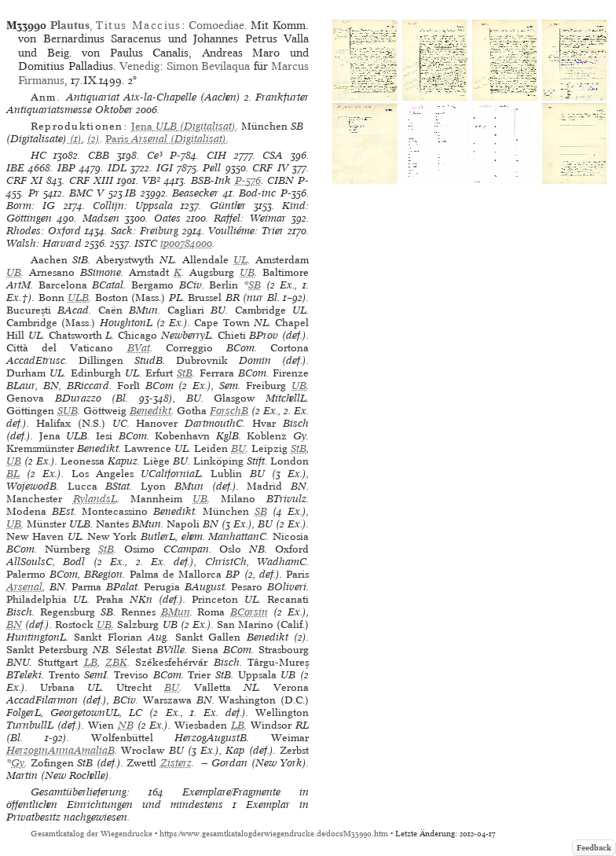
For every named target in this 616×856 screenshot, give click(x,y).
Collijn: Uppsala (133, 206)
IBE (15, 168)
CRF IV (270, 168)
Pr (34, 193)
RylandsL (95, 499)
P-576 (248, 180)
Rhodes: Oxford (44, 231)
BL (13, 474)
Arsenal (24, 587)
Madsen (101, 218)
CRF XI (24, 180)
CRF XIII (91, 180)
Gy (18, 763)
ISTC (146, 243)
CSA (273, 155)
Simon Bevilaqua (208, 66)
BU (238, 448)
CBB (99, 155)
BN (14, 625)
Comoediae (216, 25)
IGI (165, 168)
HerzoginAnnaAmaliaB (60, 750)
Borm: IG (31, 206)
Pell (212, 168)
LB (91, 662)
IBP (66, 168)
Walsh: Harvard (44, 243)
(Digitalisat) (183, 126)
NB (126, 725)
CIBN (280, 180)
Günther (228, 206)
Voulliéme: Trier (246, 231)
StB (185, 373)
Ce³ (155, 155)
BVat (139, 348)
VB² (151, 180)
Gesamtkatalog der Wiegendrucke (92, 834)
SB (255, 285)
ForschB (229, 411)
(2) (93, 139)
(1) (74, 139)
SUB (68, 411)
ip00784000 (186, 243)
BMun (176, 612)
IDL (117, 168)
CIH (216, 155)
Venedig (139, 66)
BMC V (87, 193)
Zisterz (176, 763)
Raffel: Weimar (249, 218)
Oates (167, 218)
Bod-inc (257, 193)
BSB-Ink (211, 180)
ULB (78, 298)
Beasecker (195, 193)
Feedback (594, 848)
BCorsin (249, 612)
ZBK (116, 662)
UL (240, 260)
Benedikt (150, 411)
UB (14, 272)
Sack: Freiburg (145, 231)
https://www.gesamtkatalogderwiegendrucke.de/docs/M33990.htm (274, 834)
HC (38, 155)
